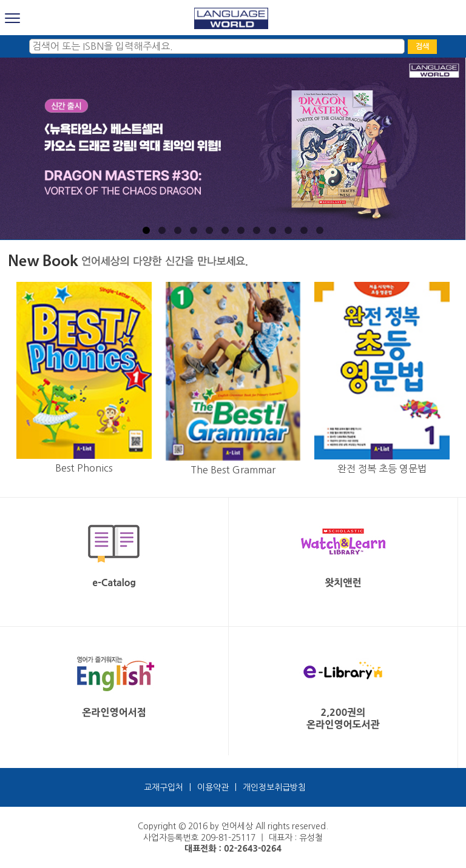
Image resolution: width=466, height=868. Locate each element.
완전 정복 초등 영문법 (382, 469)
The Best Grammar (233, 470)
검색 (422, 47)
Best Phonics (84, 468)
